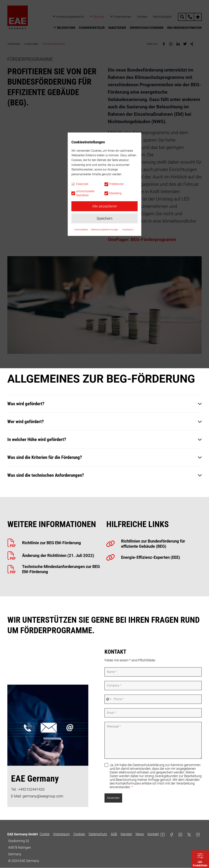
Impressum (128, 479)
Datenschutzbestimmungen (105, 479)
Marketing (115, 443)
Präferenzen (117, 434)
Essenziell (82, 434)
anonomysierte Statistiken (85, 443)
